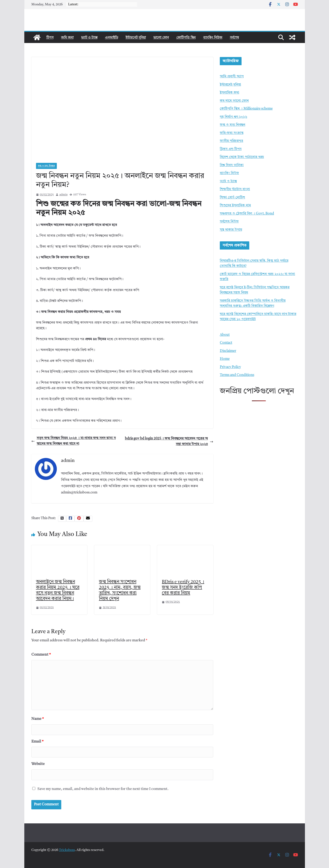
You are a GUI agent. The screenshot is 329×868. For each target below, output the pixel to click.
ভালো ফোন (161, 37)
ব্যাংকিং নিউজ (213, 37)
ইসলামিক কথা (230, 93)
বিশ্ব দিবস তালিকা (232, 165)
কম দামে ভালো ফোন (234, 101)
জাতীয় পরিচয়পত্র (231, 141)
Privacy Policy (230, 367)
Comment (41, 655)
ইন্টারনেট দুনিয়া (136, 37)
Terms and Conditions (237, 375)
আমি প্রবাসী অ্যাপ (232, 77)
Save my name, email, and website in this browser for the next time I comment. (103, 789)
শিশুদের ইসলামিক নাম (235, 205)
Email (37, 742)
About (225, 335)
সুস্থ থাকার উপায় (231, 230)
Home (225, 359)
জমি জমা (67, 37)
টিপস (50, 37)
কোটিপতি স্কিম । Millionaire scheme (246, 109)
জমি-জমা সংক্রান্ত (232, 133)
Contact (226, 343)
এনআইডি (112, 37)
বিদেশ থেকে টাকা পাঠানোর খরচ (242, 157)
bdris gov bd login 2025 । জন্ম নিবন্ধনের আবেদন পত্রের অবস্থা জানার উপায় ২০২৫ (169, 441)
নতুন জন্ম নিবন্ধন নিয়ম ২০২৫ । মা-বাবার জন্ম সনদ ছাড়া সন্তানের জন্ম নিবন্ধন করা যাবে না (74, 441)
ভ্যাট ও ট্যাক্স (89, 37)
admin (63, 195)
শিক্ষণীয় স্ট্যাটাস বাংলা (235, 189)
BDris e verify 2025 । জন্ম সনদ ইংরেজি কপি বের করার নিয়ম (183, 588)
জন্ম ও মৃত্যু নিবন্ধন (46, 166)
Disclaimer (228, 351)
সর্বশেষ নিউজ (229, 222)
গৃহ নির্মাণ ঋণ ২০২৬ (233, 117)
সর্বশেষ (234, 37)
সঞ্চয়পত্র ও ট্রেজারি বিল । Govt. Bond (247, 214)
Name (38, 719)
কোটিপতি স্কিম (186, 37)
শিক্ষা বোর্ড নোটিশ (232, 198)
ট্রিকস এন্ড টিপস (231, 149)
